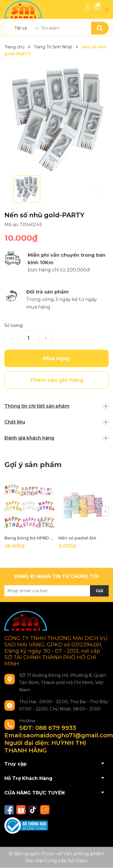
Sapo (82, 861)
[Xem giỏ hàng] (97, 7)
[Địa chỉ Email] (57, 591)
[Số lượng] (28, 338)
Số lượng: (14, 325)
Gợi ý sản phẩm (33, 465)
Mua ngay (57, 358)
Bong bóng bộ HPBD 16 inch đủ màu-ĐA (29, 538)
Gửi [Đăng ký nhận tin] (99, 591)
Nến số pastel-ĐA (77, 538)
